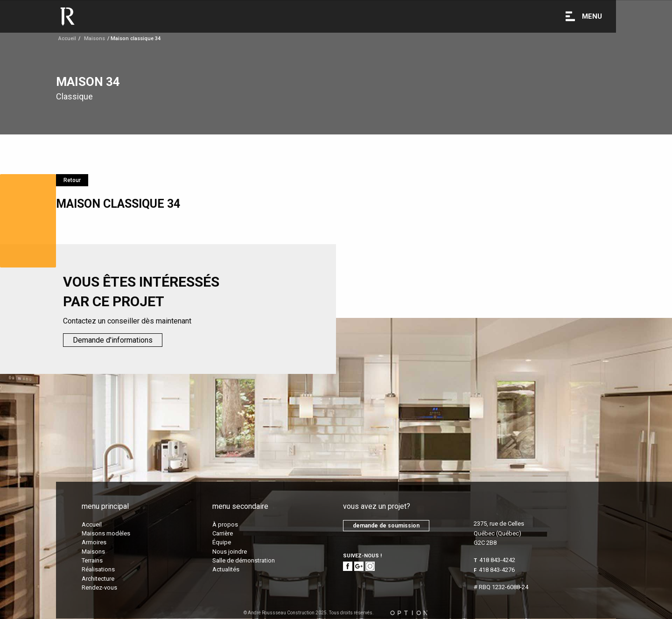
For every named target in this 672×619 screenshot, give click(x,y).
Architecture (98, 579)
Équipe (222, 542)
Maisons (93, 552)
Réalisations (98, 569)
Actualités (226, 569)
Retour (72, 180)
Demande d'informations (113, 340)
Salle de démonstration (244, 560)
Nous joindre (230, 552)
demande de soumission (386, 526)
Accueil (67, 39)
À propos (225, 524)
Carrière (223, 533)
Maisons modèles (106, 533)
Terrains (92, 560)
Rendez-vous (99, 587)
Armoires (94, 542)
